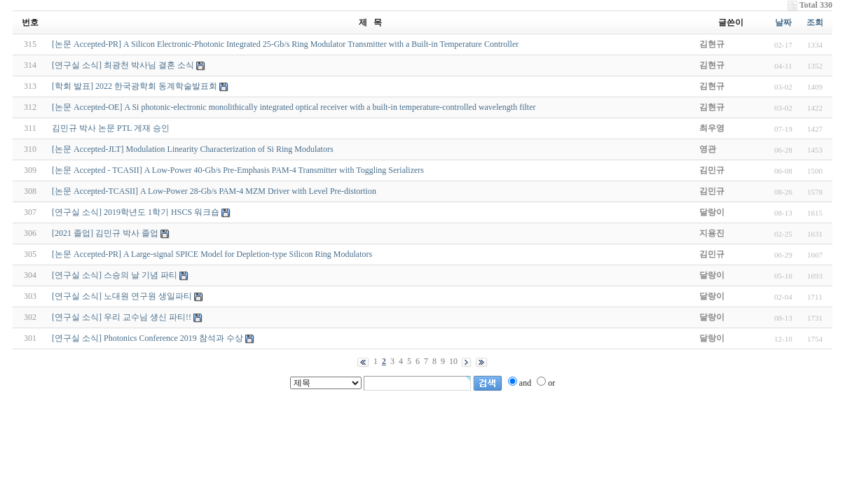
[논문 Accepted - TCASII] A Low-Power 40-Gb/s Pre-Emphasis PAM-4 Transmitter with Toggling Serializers (238, 170)
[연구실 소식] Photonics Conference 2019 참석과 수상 (147, 338)
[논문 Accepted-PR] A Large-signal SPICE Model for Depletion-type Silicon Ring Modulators (212, 254)
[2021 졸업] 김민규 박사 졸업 (105, 233)
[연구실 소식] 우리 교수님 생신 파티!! (122, 317)
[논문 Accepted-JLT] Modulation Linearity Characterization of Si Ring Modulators (192, 149)
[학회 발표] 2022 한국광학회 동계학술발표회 (135, 86)
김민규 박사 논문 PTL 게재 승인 (111, 128)
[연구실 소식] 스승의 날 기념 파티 (115, 275)
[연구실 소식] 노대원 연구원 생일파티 (122, 296)
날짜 (783, 22)
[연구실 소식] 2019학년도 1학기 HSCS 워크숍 (136, 212)
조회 (815, 22)
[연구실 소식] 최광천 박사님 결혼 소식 (123, 65)
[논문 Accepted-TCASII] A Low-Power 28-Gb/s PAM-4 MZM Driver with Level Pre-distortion (214, 191)
